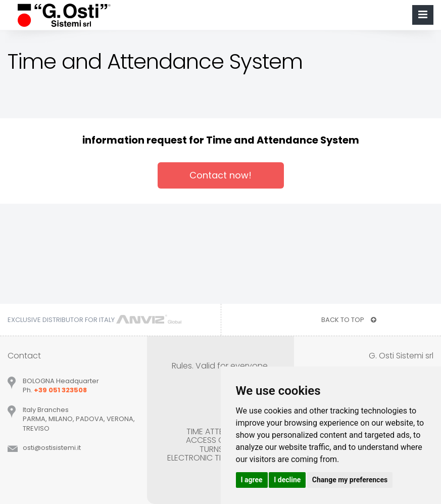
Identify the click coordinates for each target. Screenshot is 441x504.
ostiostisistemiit (52, 448)
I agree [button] (252, 480)
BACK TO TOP (349, 320)
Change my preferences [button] (350, 480)
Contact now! (220, 175)
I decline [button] (287, 480)
